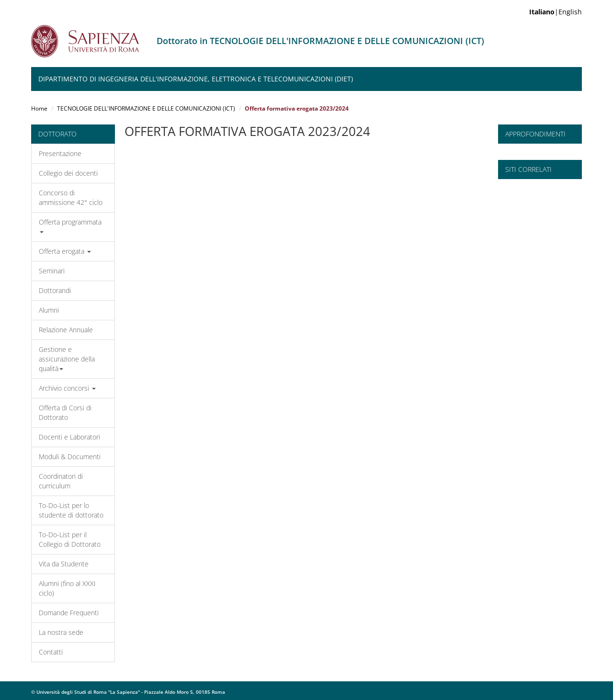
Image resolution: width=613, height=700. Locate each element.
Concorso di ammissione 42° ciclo (71, 198)
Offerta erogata (65, 251)
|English (556, 12)
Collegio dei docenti (68, 173)
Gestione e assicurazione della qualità (67, 359)
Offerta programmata (70, 225)
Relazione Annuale (66, 330)
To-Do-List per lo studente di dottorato (71, 510)
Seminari (52, 271)
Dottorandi (55, 290)
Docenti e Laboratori (69, 437)
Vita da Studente (64, 564)
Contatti (51, 652)
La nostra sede (61, 632)
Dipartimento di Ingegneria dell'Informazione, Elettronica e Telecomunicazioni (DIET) (196, 79)
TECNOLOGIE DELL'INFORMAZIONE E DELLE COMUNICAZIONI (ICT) (146, 108)
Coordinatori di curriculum (61, 481)
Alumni (49, 310)
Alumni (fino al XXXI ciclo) (67, 588)
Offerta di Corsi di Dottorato (65, 412)
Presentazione (60, 153)
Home (39, 108)
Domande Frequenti (69, 613)
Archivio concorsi (67, 388)
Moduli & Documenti (70, 457)
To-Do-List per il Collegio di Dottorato (70, 539)
